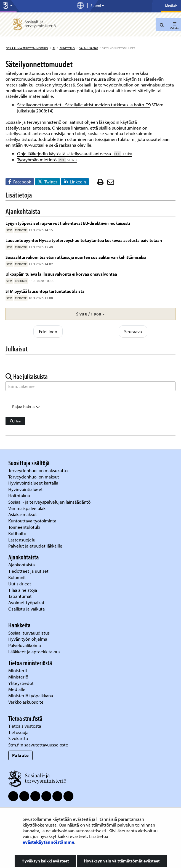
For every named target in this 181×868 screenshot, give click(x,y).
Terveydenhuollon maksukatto (38, 470)
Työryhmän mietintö (47, 160)
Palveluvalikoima (25, 645)
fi (54, 48)
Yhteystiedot (22, 683)
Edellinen (48, 331)
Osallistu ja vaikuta (26, 609)
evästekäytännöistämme (48, 842)
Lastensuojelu (22, 540)
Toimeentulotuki (25, 527)
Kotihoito (17, 533)
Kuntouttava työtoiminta (32, 521)
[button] (91, 314)
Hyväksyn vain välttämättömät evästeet (122, 861)
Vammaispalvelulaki (28, 508)
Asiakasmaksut (23, 514)
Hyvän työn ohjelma (28, 639)
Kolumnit (18, 577)
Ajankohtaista (22, 565)
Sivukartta (18, 738)
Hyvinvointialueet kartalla (34, 483)
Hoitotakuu (20, 495)
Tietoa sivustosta (25, 726)
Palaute (21, 755)
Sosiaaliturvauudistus (29, 633)
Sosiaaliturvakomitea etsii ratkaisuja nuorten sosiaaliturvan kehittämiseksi (76, 257)
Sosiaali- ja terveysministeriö (27, 48)
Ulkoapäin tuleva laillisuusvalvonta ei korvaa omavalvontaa (61, 274)
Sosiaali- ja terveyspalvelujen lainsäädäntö (50, 502)
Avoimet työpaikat (26, 602)
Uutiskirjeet (20, 584)
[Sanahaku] (91, 386)
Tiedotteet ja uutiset (29, 571)
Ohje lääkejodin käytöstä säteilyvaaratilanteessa (75, 153)
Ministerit (18, 670)
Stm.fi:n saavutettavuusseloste (38, 745)
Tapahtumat (20, 596)
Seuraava (133, 331)
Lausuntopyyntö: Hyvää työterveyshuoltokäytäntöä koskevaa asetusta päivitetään (84, 240)
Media (171, 6)
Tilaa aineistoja (23, 590)
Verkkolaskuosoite (26, 702)
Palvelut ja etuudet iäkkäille (35, 546)
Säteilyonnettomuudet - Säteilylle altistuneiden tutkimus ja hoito (84, 105)
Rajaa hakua (26, 407)
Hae (15, 421)
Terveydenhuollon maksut (34, 477)
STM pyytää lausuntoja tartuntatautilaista (45, 291)
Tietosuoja (18, 732)
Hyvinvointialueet (26, 489)
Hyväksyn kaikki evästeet (45, 861)
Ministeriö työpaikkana (31, 695)
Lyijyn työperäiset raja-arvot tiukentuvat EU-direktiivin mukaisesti (68, 223)
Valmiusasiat (88, 48)
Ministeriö (67, 48)
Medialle (17, 689)
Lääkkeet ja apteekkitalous (34, 652)
